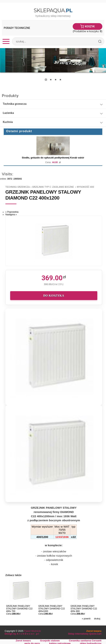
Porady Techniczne (17, 28)
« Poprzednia (12, 212)
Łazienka (8, 113)
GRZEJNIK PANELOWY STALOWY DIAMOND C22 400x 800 (84, 609)
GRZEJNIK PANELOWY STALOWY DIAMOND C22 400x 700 (19, 609)
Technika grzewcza (15, 104)
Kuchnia (8, 122)
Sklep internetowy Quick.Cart (85, 634)
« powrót (86, 619)
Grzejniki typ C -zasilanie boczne (53, 187)
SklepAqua (53, 10)
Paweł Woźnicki (32, 631)
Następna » (11, 215)
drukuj (97, 619)
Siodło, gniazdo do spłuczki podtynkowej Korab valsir (53, 158)
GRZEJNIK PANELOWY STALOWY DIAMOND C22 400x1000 (52, 609)
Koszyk (90, 26)
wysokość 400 (86, 187)
